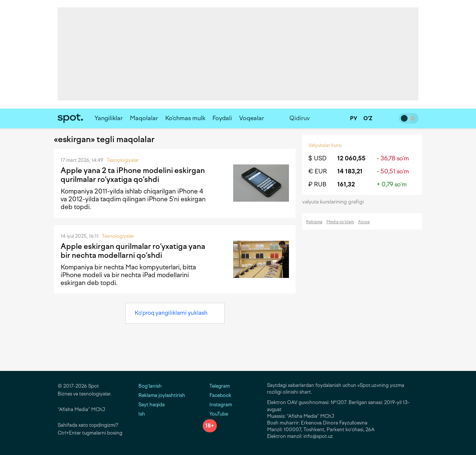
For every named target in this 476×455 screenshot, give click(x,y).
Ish (142, 414)
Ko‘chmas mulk (185, 118)
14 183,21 (350, 171)
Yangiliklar (109, 118)
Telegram (216, 386)
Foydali (222, 118)
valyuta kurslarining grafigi (335, 202)
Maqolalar (144, 118)
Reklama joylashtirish (162, 395)
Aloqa (364, 222)
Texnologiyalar (123, 160)
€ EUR (318, 171)
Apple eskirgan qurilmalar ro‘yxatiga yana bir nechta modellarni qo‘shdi (133, 251)
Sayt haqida (152, 405)
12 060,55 (351, 158)
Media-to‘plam (340, 222)
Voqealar (252, 118)
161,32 (346, 184)
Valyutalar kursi (325, 145)
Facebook (217, 395)
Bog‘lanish (150, 386)
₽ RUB (317, 184)
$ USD (317, 158)
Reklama (314, 222)
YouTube (215, 414)
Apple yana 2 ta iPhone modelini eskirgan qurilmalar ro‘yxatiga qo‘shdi (133, 175)
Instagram (217, 405)
